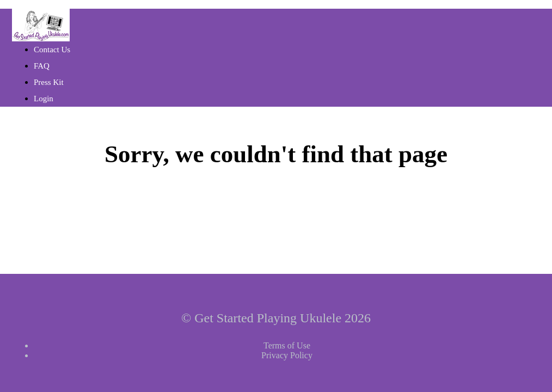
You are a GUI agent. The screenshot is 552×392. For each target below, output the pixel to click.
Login (44, 99)
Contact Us (52, 50)
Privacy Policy (287, 355)
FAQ (42, 66)
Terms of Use (287, 345)
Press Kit (49, 82)
